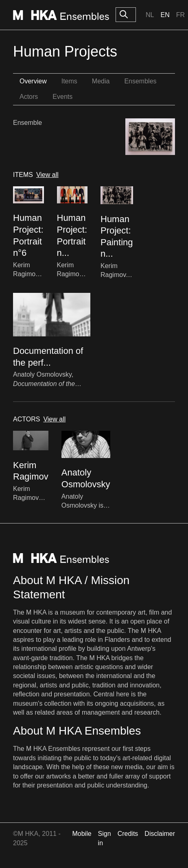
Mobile (82, 834)
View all (47, 175)
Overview (33, 81)
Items (69, 81)
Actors (29, 97)
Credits (128, 834)
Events (62, 97)
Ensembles (140, 81)
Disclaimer (160, 834)
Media (101, 81)
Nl (150, 15)
